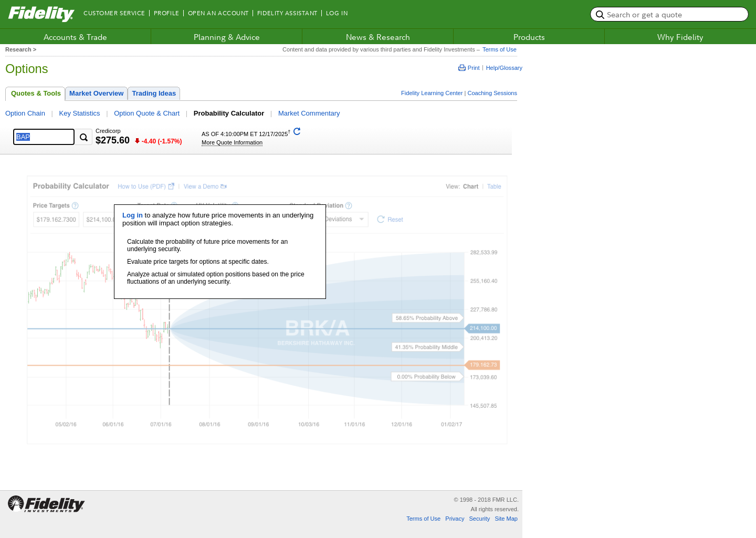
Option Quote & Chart (147, 113)
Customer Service (114, 13)
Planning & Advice (227, 37)
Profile (167, 13)
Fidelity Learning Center (432, 93)
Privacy (455, 519)
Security (479, 519)
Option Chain (25, 113)
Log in (133, 215)
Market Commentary (309, 113)
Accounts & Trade (75, 37)
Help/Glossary (504, 68)
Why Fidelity (680, 37)
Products (529, 37)
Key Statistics (80, 113)
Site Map (506, 519)
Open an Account (218, 13)
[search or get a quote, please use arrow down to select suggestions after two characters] (669, 14)
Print (469, 68)
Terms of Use (498, 49)
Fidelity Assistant (287, 13)
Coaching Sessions (492, 93)
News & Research (378, 37)
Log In (337, 13)
